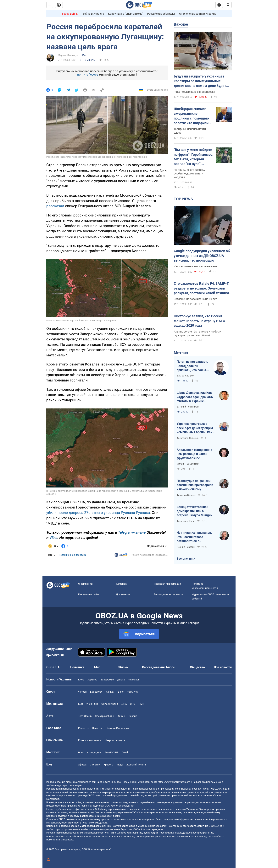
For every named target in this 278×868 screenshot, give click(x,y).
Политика (77, 667)
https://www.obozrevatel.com (174, 782)
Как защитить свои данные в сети (195, 266)
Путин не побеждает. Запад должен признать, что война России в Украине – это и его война (192, 366)
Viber (53, 538)
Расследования (153, 667)
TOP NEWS (183, 199)
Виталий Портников (188, 407)
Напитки (97, 728)
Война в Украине (93, 14)
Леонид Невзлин (186, 547)
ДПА (124, 704)
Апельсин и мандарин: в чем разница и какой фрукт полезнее (194, 454)
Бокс (121, 692)
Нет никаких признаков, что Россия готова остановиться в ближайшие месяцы (194, 537)
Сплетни (95, 765)
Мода (120, 765)
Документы (123, 594)
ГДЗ (81, 704)
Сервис (133, 716)
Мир (97, 667)
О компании (85, 584)
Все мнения (185, 559)
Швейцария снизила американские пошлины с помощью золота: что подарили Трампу (191, 116)
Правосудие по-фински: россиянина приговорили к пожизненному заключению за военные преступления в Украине (195, 485)
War (84, 55)
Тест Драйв (85, 716)
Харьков (92, 680)
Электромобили (105, 716)
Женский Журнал (137, 765)
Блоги (170, 667)
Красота (108, 765)
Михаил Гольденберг (188, 464)
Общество (197, 667)
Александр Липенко (188, 438)
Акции (121, 716)
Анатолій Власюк (186, 495)
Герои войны (70, 14)
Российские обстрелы (161, 14)
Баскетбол (96, 692)
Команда (121, 584)
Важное (181, 24)
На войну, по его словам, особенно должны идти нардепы (189, 173)
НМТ (141, 704)
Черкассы (134, 680)
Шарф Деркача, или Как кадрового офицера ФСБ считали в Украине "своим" (195, 397)
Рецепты (83, 728)
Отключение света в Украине (198, 14)
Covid (125, 752)
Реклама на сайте (89, 594)
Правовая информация (167, 584)
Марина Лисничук (68, 55)
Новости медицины (90, 752)
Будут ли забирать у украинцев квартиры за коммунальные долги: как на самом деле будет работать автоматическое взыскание (200, 81)
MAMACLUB (112, 752)
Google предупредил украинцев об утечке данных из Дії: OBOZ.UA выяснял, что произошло (202, 256)
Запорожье (107, 680)
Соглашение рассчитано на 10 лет (195, 299)
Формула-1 (133, 692)
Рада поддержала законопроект (194, 92)
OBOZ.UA (216, 789)
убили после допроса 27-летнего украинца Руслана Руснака (98, 513)
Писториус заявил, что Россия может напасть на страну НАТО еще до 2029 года (199, 321)
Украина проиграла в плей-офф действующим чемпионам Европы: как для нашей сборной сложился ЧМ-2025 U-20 (195, 428)
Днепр (121, 680)
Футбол (82, 692)
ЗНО (133, 704)
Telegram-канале (132, 533)
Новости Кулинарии (118, 728)
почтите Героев (88, 75)
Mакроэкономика (115, 740)
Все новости (223, 667)
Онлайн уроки (110, 704)
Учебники (92, 704)
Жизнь (123, 667)
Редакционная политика (72, 555)
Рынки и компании (90, 740)
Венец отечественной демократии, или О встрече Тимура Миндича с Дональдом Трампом (195, 511)
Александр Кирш (186, 521)
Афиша (82, 765)
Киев (81, 680)
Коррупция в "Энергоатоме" (125, 14)
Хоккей (110, 692)
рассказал (55, 206)
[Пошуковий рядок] (228, 5)
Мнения (181, 352)
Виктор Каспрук (185, 376)
